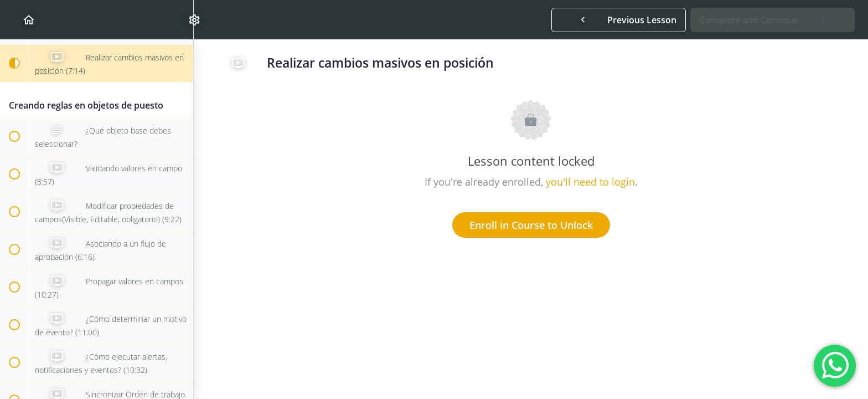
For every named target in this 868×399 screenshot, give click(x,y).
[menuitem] (179, 20)
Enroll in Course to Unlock (531, 225)
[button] (14, 20)
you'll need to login (590, 182)
